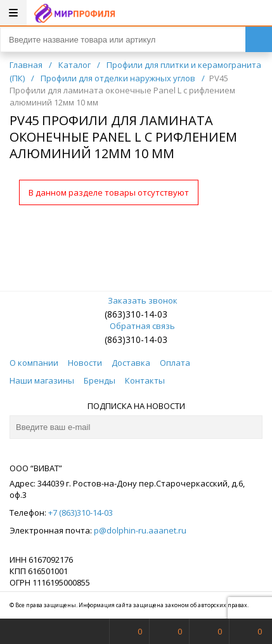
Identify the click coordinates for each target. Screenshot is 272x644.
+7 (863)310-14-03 (81, 513)
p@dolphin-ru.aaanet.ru (140, 530)
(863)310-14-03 (136, 314)
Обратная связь (136, 326)
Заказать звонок (136, 300)
